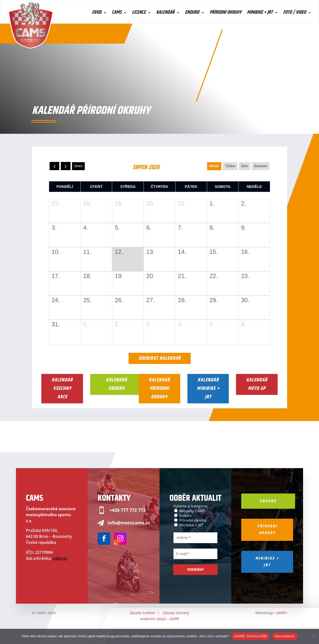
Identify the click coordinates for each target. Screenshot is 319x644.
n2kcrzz (60, 558)
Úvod (97, 13)
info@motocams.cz (129, 523)
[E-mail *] (195, 554)
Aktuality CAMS (190, 511)
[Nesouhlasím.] (313, 636)
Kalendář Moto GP (257, 384)
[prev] (54, 166)
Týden (230, 166)
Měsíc (214, 166)
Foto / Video (295, 13)
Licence (139, 13)
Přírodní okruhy (226, 13)
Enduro (192, 13)
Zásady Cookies (142, 613)
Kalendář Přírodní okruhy (159, 389)
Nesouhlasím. (285, 636)
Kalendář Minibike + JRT (208, 389)
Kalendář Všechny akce (62, 389)
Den (244, 166)
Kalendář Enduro (117, 384)
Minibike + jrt (267, 562)
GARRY (281, 613)
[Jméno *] (195, 538)
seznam (261, 166)
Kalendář (165, 13)
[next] (66, 166)
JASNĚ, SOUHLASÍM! (251, 636)
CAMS (117, 13)
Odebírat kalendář (160, 358)
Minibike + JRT (260, 13)
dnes (78, 166)
